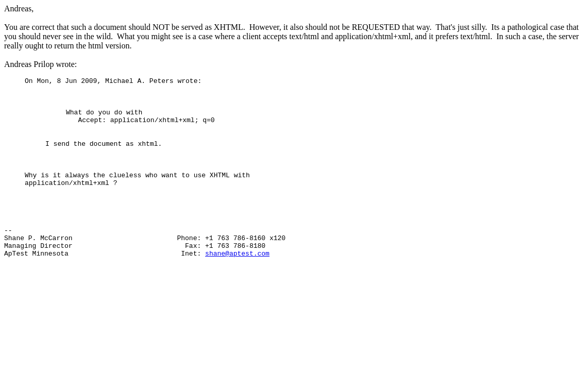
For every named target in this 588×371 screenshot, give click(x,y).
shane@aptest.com (237, 279)
